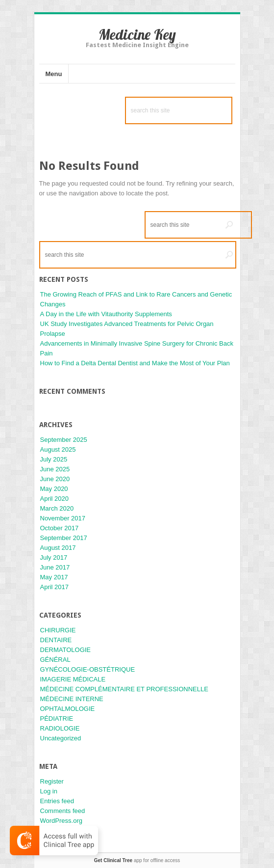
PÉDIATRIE (57, 719)
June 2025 (55, 469)
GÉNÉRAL (55, 660)
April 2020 (55, 499)
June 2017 (55, 567)
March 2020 (57, 508)
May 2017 (54, 577)
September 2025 (64, 440)
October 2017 (60, 528)
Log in (49, 791)
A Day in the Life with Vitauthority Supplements (106, 314)
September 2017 (64, 538)
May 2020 (54, 489)
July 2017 (54, 557)
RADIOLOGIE (60, 728)
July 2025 (54, 459)
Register (52, 781)
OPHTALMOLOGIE (68, 709)
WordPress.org (61, 821)
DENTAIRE (56, 640)
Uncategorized (61, 738)
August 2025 (58, 449)
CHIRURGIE (58, 630)
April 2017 (55, 587)
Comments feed (63, 811)
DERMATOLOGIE (66, 650)
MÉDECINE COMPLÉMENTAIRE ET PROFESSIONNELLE (124, 689)
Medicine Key (137, 34)
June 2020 (55, 479)
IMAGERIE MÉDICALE (73, 679)
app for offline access (137, 860)
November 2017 (63, 518)
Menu (54, 74)
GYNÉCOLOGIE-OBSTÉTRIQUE (88, 669)
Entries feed (57, 801)
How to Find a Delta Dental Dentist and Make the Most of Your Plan (135, 363)
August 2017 (58, 548)
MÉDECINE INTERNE (72, 699)
